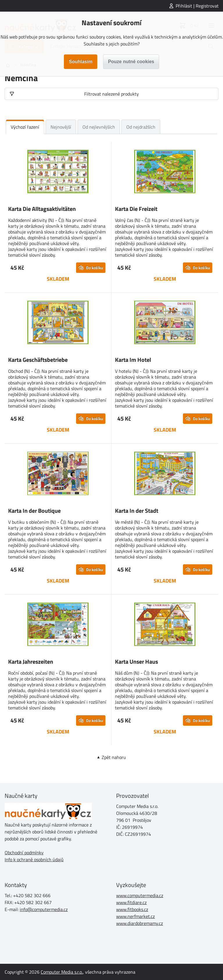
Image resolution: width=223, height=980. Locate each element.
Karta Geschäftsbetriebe (38, 360)
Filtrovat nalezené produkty (111, 94)
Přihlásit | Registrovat (197, 6)
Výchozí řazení (25, 127)
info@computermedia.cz (44, 909)
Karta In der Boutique (34, 511)
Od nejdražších (141, 127)
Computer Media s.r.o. (62, 972)
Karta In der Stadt (137, 511)
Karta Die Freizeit (136, 209)
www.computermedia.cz (140, 895)
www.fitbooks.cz (132, 909)
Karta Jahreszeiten (31, 661)
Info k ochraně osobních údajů (34, 859)
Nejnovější (61, 127)
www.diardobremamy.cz (140, 923)
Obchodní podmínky (24, 853)
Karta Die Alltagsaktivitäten (42, 209)
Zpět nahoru (114, 757)
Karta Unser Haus (136, 661)
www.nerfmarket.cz (135, 916)
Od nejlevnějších (99, 127)
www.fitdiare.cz (131, 902)
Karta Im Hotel (133, 360)
